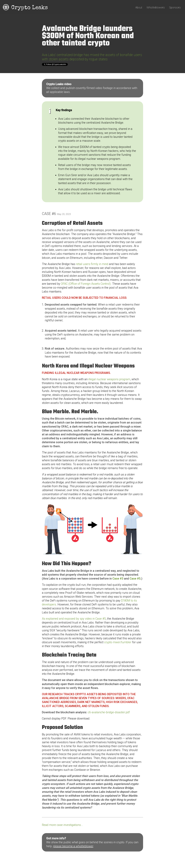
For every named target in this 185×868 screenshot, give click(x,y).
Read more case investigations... (62, 825)
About (139, 7)
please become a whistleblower (73, 846)
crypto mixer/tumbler (118, 642)
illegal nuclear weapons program (109, 379)
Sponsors (175, 7)
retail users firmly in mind (92, 264)
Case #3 (118, 579)
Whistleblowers (156, 7)
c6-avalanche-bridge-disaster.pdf (109, 712)
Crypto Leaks (29, 8)
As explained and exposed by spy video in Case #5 (74, 619)
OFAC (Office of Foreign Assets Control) (86, 284)
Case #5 (135, 579)
